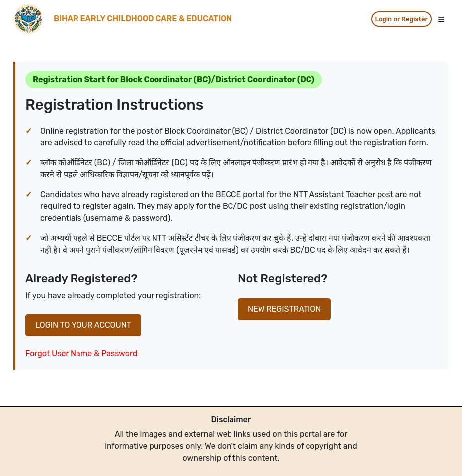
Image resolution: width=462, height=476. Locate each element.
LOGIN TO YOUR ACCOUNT (83, 325)
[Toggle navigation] (441, 19)
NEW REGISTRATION (284, 309)
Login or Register (401, 19)
